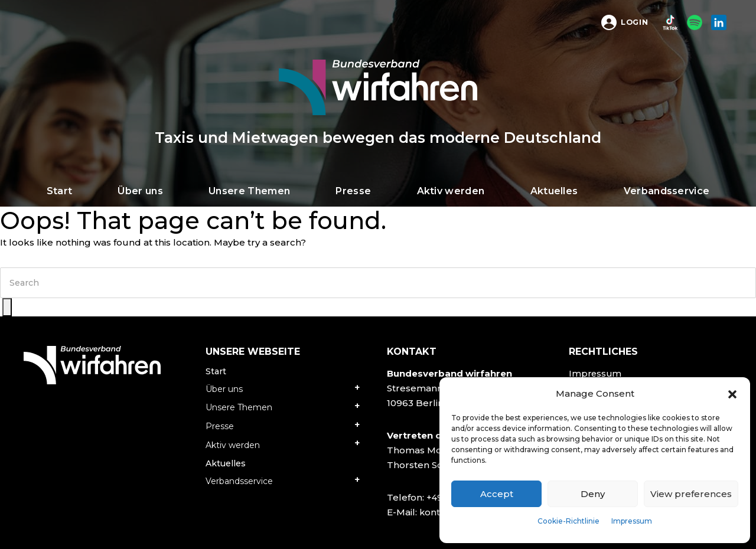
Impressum (632, 521)
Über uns (224, 389)
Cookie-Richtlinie (568, 521)
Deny (593, 494)
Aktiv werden (233, 445)
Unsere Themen (239, 407)
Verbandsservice (239, 481)
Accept (497, 494)
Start (216, 371)
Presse (220, 426)
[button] (732, 394)
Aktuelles (226, 463)
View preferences (691, 494)
